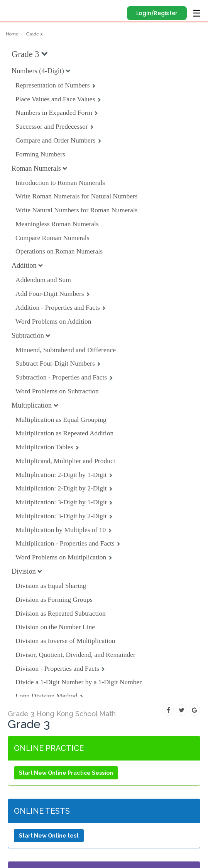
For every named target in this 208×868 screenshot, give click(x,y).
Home (12, 34)
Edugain (13, 8)
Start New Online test (49, 836)
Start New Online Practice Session (66, 773)
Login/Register (157, 13)
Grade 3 (34, 34)
